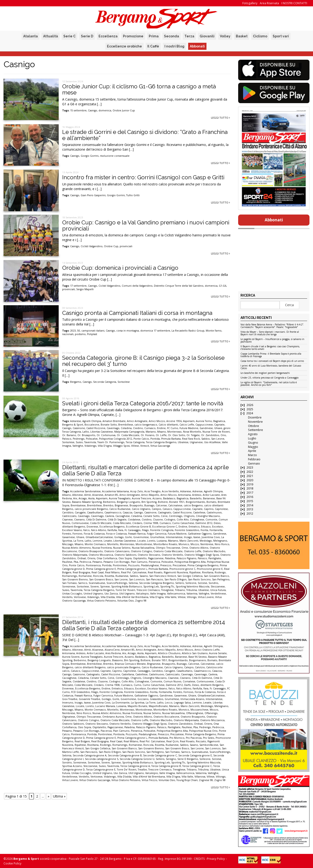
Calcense (161, 505)
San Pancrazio (155, 579)
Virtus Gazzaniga (160, 446)
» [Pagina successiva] (48, 796)
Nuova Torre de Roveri (216, 432)
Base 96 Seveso (198, 657)
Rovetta (109, 576)
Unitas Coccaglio (72, 594)
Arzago (83, 498)
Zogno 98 (141, 601)
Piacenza (106, 731)
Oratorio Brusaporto (91, 551)
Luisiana (162, 541)
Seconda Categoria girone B (125, 755)
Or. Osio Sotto (177, 435)
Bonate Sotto (109, 425)
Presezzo (166, 565)
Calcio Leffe (187, 425)
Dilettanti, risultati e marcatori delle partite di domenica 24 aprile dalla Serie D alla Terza (145, 470)
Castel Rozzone (96, 428)
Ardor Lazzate (211, 495)
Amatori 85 (111, 495)
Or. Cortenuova (106, 435)
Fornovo (77, 534)
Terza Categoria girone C (197, 766)
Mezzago (68, 544)
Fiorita (204, 530)
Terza (189, 36)
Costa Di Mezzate (101, 523)
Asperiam (189, 421)
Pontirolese (120, 565)
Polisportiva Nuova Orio (203, 731)
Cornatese (189, 681)
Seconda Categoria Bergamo (156, 583)
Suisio (79, 442)
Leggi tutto (220, 118)
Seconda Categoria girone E (195, 755)
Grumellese (157, 537)
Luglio (252, 438)
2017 (250, 493)
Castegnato (165, 512)
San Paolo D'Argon (176, 579)
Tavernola (90, 442)
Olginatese (69, 717)
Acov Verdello (170, 491)
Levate (108, 541)
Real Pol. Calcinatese (134, 572)
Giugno (253, 443)
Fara (121, 530)
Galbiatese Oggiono (200, 534)
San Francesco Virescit (163, 576)
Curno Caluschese (183, 523)
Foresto (67, 534)
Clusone (158, 520)
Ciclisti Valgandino (92, 246)
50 (79, 331)
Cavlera (110, 516)
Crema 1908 (151, 523)
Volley (225, 36)
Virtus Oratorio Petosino (101, 601)
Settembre (256, 430)
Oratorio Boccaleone (166, 717)
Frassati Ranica (137, 534)
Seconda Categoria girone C (160, 755)
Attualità (51, 36)
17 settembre (78, 286)
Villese (135, 446)
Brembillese (126, 425)
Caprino (209, 509)
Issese (197, 537)
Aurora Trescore (141, 498)
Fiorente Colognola (162, 530)
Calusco (167, 509)
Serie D (87, 36)
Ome (185, 548)
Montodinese (144, 544)
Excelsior (218, 527)
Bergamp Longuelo (128, 502)
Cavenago (84, 516)
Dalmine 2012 (204, 523)
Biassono (117, 660)
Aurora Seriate (218, 653)
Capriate (219, 425)
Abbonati (197, 46)
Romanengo (70, 576)
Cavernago (113, 428)
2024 (250, 413)
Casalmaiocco (113, 512)
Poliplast (92, 334)
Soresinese (69, 586)
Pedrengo (79, 439)
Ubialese (183, 442)
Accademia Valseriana (115, 491)
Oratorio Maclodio (214, 551)
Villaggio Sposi (121, 446)
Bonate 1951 (177, 502)
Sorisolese (124, 382)
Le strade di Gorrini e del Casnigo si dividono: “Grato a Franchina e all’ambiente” (145, 135)
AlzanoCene (112, 650)
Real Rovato (155, 572)
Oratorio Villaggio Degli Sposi (202, 555)
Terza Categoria (135, 442)
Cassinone (79, 428)
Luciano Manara (105, 706)
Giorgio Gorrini (90, 156)
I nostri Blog (174, 46)
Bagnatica (219, 421)
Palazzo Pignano (187, 558)
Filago (145, 530)
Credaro (137, 523)
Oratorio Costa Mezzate (168, 551)
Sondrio (213, 583)
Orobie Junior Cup (124, 110)
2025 (250, 409)
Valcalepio (142, 594)
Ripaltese (195, 572)
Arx (75, 498)
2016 (250, 497)
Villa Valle (171, 597)
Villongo (192, 597)
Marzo (252, 455)
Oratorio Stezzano (149, 555)
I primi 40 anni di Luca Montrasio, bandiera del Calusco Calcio (271, 367)
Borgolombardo (195, 502)
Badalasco (169, 498)
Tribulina (192, 590)
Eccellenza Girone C (165, 527)
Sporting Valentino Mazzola (193, 586)
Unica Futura (218, 590)
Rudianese (122, 576)
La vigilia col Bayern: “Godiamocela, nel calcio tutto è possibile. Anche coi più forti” (269, 384)
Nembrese (207, 544)
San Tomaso (69, 583)
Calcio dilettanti (168, 425)
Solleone (191, 583)
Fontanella (216, 530)
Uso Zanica (111, 594)
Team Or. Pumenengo (111, 442)
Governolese (141, 537)
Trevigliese (167, 590)
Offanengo (211, 713)
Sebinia (133, 583)
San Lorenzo (137, 579)
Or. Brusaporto (86, 435)
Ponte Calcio (141, 439)
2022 (250, 472)
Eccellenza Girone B (138, 527)
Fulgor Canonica (157, 534)
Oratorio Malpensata (75, 555)
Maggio (253, 447)
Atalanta (31, 36)
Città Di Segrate (117, 520)
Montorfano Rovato (165, 544)
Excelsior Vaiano (72, 530)
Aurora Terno (204, 421)
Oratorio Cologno (141, 551)
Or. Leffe (161, 435)
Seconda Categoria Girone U (137, 759)
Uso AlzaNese (212, 442)
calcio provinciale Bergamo (91, 509)
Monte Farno (214, 331)
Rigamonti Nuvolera (176, 572)
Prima (154, 36)
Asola (91, 498)
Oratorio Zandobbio (180, 724)
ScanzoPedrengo (117, 583)
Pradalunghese (150, 565)
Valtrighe (78, 446)
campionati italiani (93, 331)
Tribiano (180, 590)
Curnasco (150, 428)
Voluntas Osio (126, 601)
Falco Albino (99, 530)
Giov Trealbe (70, 699)
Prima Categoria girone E (101, 569)
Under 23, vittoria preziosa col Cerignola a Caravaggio (269, 378)
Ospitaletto (140, 558)
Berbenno (109, 502)
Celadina (126, 428)
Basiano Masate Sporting (87, 502)
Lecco (169, 703)
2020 (250, 480)
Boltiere (163, 502)
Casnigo (93, 110)
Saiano (144, 576)
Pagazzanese (156, 558)
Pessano (97, 562)
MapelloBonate (158, 706)
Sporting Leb (151, 586)
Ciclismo (260, 36)
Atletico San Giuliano (195, 653)
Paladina (170, 558)
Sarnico (83, 583)
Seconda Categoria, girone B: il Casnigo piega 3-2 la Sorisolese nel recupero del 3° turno (143, 361)
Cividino (138, 428)
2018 (250, 488)
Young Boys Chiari (187, 780)
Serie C (69, 36)
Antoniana (184, 495)
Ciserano (79, 520)
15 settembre (78, 110)
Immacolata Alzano (192, 699)
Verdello (67, 597)
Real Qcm (172, 741)
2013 (250, 509)
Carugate (80, 512)
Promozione (133, 36)
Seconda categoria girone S (102, 759)
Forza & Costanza (94, 534)
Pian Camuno (139, 562)
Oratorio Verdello (172, 555)
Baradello (196, 498)
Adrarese (76, 421)
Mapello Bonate (137, 706)
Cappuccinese (204, 425)
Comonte (211, 520)
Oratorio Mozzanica (101, 555)
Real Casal (98, 572)
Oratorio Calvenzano (117, 551)
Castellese (199, 512)
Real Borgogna (81, 572)
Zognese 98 (206, 780)
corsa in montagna (128, 331)
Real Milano (112, 572)
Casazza (128, 512)
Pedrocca (85, 562)
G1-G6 (223, 286)
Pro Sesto (209, 738)
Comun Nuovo (172, 681)
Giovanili (207, 36)
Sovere (95, 586)
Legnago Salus (182, 703)
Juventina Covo (211, 537)
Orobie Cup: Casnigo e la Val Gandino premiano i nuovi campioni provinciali (146, 225)
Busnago (149, 505)
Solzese (202, 583)
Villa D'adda (108, 597)
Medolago (206, 541)
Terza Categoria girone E (101, 770)
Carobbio (68, 512)
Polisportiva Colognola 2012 (116, 439)
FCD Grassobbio (80, 692)
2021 (250, 476)
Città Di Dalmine (96, 520)
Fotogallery (250, 3)
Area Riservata (269, 3)
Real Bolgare (82, 741)
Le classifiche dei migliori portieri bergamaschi (265, 373)
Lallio (86, 432)
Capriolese (221, 509)
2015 (250, 501)
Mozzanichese (199, 710)
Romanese (85, 576)
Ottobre (254, 426)
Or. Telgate (193, 435)
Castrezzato (69, 516)
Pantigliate (215, 558)
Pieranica (154, 562)
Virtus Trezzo (149, 780)
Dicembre (255, 417)
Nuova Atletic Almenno (76, 548)
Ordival (82, 558)
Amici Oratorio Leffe (207, 650)
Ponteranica (93, 565)
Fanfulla (112, 530)
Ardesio (197, 495)
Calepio (156, 509)
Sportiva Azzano (72, 766)
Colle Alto (183, 520)
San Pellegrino (221, 579)
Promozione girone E (210, 569)
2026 (250, 405)
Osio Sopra (125, 558)
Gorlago (119, 537)
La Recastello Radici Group (188, 331)
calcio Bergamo (193, 505)
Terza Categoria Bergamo (161, 442)
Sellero (180, 583)
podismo (80, 334)
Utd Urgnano (127, 594)
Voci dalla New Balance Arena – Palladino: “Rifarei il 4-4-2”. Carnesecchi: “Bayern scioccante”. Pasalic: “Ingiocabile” (272, 326)
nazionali (68, 334)
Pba (76, 562)
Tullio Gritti (133, 195)
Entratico (194, 527)
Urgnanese (196, 442)
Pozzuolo (134, 565)
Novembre (255, 422)
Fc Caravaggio (133, 530)
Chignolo (189, 516)
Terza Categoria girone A (135, 766)
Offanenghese (195, 713)
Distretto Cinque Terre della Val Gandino (179, 286)
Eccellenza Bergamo (112, 527)
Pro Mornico (177, 738)
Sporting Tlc (167, 586)
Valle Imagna (158, 594)
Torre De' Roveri (125, 590)
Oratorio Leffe (193, 551)
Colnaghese (197, 520)
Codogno (170, 520)
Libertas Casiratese (102, 432)
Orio (223, 435)
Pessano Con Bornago (116, 562)
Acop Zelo (137, 491)
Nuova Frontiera (102, 548)
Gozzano (143, 699)
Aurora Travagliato (120, 498)
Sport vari (281, 36)
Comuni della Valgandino (137, 286)
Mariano (151, 432)
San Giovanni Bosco (101, 579)
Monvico (184, 544)
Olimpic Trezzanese (168, 548)
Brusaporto (136, 505)
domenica (105, 110)
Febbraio (254, 459)
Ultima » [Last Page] (59, 796)
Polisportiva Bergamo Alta (190, 562)
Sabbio (206, 439)
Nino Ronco (222, 544)
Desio (217, 523)
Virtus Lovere (206, 597)
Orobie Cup (111, 246)
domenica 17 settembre (155, 331)
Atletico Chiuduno (169, 653)
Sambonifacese (209, 745)
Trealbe (142, 770)
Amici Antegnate (137, 421)
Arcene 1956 (174, 421)
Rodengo (220, 572)
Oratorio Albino (199, 548)
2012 (250, 514)
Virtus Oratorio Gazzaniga (95, 780)
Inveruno (68, 703)
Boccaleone (92, 425)
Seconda (172, 36)
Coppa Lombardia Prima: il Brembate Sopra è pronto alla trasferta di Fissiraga (271, 355)
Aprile (252, 451)
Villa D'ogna (105, 446)
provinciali (126, 246)
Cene (164, 516)
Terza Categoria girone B (166, 766)
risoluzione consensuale (115, 156)
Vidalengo (90, 446)
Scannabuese (97, 583)
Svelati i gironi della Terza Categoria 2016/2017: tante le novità (143, 403)
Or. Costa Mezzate (128, 435)
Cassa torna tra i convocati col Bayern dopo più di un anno (272, 361)
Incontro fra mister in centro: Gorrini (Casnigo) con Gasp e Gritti (143, 177)
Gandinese (206, 428)
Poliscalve (92, 439)
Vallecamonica (176, 594)
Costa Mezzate (122, 523)
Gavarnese (69, 537)
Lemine (97, 541)
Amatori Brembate (114, 421)
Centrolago (176, 516)
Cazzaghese (123, 516)
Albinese (78, 495)
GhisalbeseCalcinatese (99, 537)
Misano (162, 432)
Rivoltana (208, 572)
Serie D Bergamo (188, 759)
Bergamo (76, 382)
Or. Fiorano (148, 435)
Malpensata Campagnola (129, 432)
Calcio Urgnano (141, 509)
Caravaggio (144, 671)
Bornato (211, 502)
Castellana (128, 674)
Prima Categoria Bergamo (203, 565)
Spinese (105, 586)
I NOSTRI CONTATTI (294, 3)
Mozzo (195, 544)
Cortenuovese (80, 523)
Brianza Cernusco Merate (130, 664)
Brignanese (121, 505)
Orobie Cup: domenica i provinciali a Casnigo (120, 268)
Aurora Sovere (71, 657)
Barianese (209, 498)
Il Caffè (153, 46)
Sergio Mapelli (85, 289)
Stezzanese (218, 586)
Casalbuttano (95, 512)
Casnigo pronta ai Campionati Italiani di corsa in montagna (137, 313)
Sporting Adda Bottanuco (127, 586)
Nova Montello (192, 432)
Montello (113, 544)
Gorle (128, 537)
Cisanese (67, 520)
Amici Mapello (150, 495)
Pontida (155, 439)
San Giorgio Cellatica (190, 576)
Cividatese (134, 520)
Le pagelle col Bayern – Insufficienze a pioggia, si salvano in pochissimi (272, 341)
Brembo (108, 505)
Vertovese (80, 597)
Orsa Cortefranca (107, 558)
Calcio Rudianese (120, 509)
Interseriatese (174, 537)
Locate (141, 541)
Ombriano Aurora (113, 717)
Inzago (188, 537)
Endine (161, 428)
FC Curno (173, 428)
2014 (250, 505)
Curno (137, 685)
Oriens (91, 558)
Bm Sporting (149, 502)
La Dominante (121, 703)
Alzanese (98, 495)
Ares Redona (113, 653)
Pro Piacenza (194, 738)
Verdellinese (218, 594)
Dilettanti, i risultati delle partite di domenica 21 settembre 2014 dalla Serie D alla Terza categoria (144, 625)
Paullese (67, 562)
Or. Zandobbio (210, 435)
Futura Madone (189, 428)
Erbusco (206, 527)
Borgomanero (198, 660)
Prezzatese (179, 565)
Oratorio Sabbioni (125, 555)
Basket (242, 36)
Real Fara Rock (191, 439)
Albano (67, 495)
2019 (250, 484)
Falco (86, 530)
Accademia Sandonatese (85, 491)
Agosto (253, 434)
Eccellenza (108, 36)
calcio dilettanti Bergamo (90, 667)
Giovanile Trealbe (90, 699)
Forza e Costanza (116, 534)
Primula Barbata (171, 439)
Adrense (197, 491)
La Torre (78, 541)
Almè (88, 495)
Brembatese (78, 505)
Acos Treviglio (152, 491)
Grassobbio (157, 699)
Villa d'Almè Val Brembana (132, 597)
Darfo (187, 685)
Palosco (67, 439)
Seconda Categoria (105, 382)
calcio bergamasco (146, 425)
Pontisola (119, 734)
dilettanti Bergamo (74, 527)
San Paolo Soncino (199, 579)
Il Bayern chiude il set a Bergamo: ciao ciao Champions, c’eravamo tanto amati (270, 348)
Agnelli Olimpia (92, 421)
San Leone (218, 439)
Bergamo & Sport (73, 425)
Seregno (171, 759)
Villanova (200, 777)
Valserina (192, 594)
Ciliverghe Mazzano (208, 516)
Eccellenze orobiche (124, 46)
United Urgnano (93, 594)
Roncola (98, 576)
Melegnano (220, 541)
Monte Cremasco (95, 544)
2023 (73, 331)
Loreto (151, 541)
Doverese (92, 527)
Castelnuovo (214, 512)
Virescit (145, 446)
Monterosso (174, 432)
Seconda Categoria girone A (90, 755)
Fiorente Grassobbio (187, 530)
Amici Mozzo (157, 421)
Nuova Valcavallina (143, 548)
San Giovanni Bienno (75, 579)
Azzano (157, 498)
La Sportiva (138, 703)
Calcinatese (175, 505)
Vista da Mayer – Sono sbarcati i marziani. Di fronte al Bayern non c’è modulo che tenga (270, 333)
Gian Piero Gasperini (93, 195)
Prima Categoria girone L (132, 569)
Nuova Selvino (122, 548)
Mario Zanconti (189, 541)
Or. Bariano (69, 435)
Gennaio (254, 463)
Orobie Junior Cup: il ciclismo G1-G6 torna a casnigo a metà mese (139, 89)
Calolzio (200, 667)
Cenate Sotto (151, 516)
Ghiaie (218, 428)
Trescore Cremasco (148, 590)
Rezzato (201, 741)
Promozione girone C (182, 569)
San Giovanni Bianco (216, 576)
